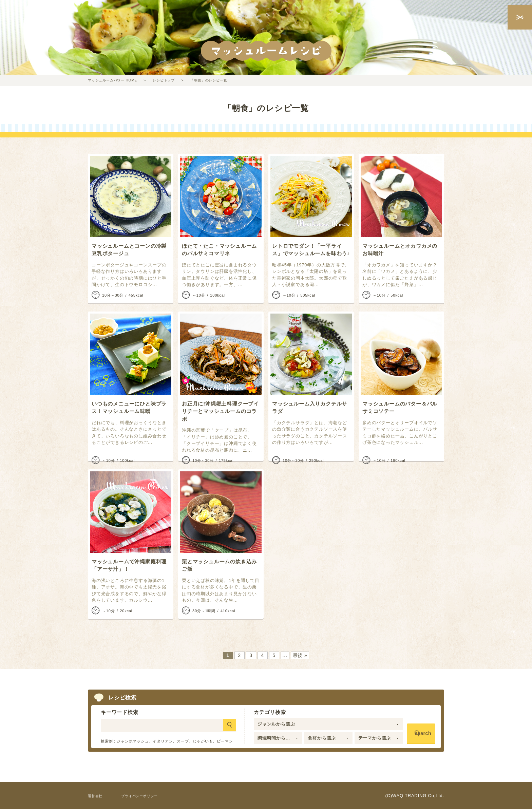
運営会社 (97, 796)
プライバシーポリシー (149, 796)
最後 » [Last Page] (300, 655)
